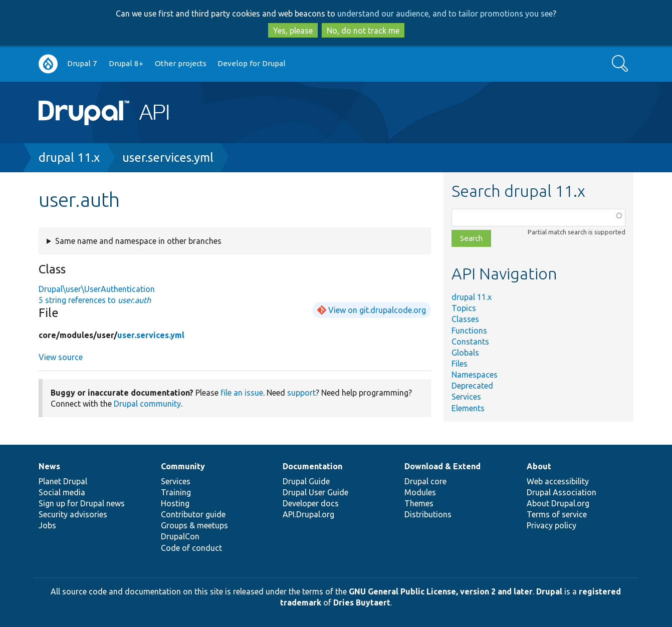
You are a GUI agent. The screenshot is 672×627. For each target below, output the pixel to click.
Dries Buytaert (362, 602)
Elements (468, 408)
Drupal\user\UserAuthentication (97, 289)
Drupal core (425, 481)
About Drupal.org (558, 503)
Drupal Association (562, 492)
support (301, 393)
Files (460, 364)
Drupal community (147, 404)
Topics (464, 308)
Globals (465, 353)
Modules (420, 492)
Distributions (428, 514)
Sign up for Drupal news (82, 503)
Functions (469, 331)
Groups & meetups (194, 525)
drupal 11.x (69, 158)
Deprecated (472, 386)
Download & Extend (442, 466)
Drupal (549, 591)
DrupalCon (180, 536)
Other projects (181, 63)
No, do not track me (363, 31)
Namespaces (475, 375)
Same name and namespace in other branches (138, 241)
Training (176, 492)
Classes (465, 319)
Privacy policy (551, 525)
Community (183, 466)
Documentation (312, 466)
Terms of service (557, 514)
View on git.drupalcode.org (377, 310)
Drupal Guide (306, 481)
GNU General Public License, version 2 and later (441, 591)
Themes (419, 503)
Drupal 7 (82, 63)
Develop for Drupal (252, 63)
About (539, 466)
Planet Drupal (63, 481)
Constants (470, 342)
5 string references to (95, 300)
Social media (62, 492)
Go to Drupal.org (48, 64)
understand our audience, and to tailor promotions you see (445, 14)
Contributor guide (193, 514)
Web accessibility (558, 481)
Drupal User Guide (315, 492)
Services (466, 397)
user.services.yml (168, 158)
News (49, 466)
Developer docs (311, 503)
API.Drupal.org (308, 514)
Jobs (47, 525)
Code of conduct (191, 548)
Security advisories (73, 514)
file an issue (242, 393)
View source (61, 357)
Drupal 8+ (126, 63)
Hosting (175, 503)
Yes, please (293, 31)
